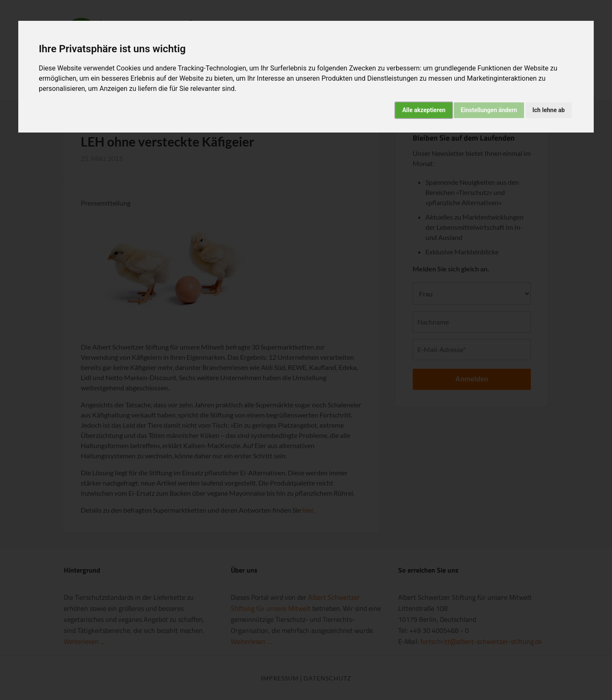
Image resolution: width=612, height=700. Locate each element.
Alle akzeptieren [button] (424, 110)
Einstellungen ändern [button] (489, 110)
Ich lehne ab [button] (549, 110)
